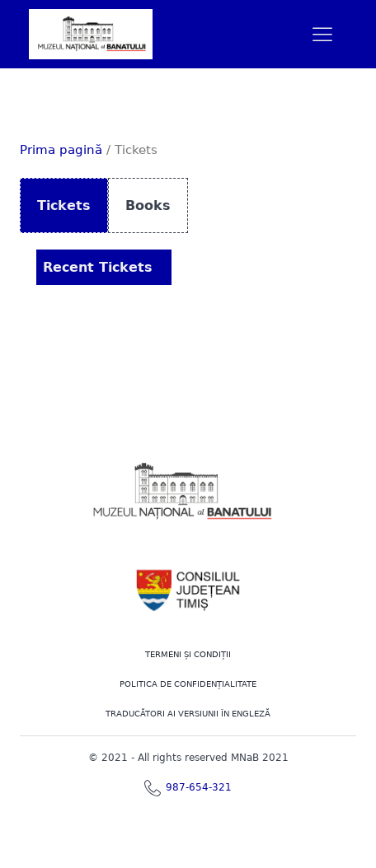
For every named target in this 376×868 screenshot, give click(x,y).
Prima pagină (61, 149)
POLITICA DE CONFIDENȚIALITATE (188, 684)
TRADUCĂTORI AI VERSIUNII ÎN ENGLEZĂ (188, 714)
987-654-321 (199, 787)
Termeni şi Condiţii (188, 654)
